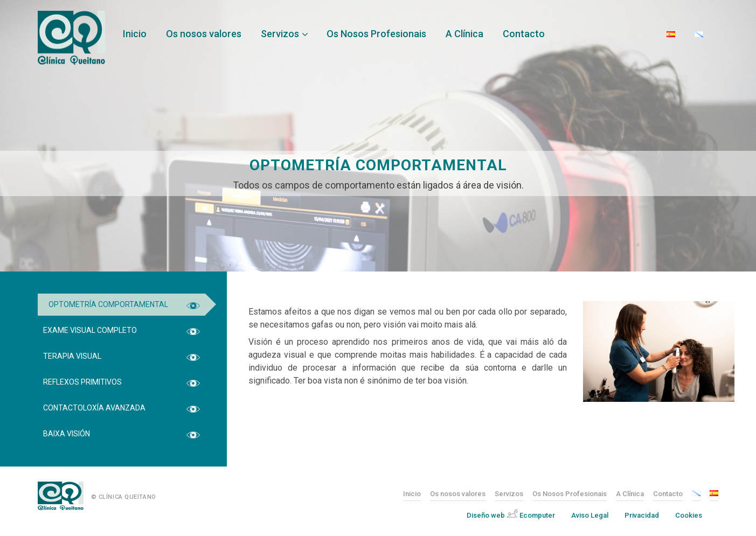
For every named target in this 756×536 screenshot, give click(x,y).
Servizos (280, 34)
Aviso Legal (590, 515)
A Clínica (464, 34)
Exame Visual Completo (90, 330)
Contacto (524, 34)
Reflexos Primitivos (82, 382)
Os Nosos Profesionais (376, 34)
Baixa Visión (67, 434)
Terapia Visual (72, 356)
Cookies (689, 515)
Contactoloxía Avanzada (94, 408)
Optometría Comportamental (108, 304)
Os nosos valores (204, 34)
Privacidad (642, 515)
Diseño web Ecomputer (511, 514)
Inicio (135, 34)
